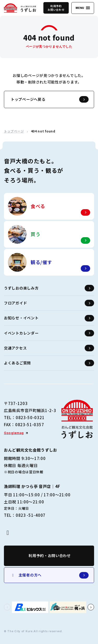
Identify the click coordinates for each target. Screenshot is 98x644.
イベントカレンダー (49, 333)
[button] (7, 607)
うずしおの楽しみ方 (49, 288)
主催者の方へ (50, 575)
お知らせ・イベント (49, 318)
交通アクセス (49, 348)
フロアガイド (49, 303)
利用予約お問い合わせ (56, 8)
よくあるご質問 (49, 363)
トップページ (14, 131)
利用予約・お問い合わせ (50, 556)
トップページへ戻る (50, 99)
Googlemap (14, 433)
